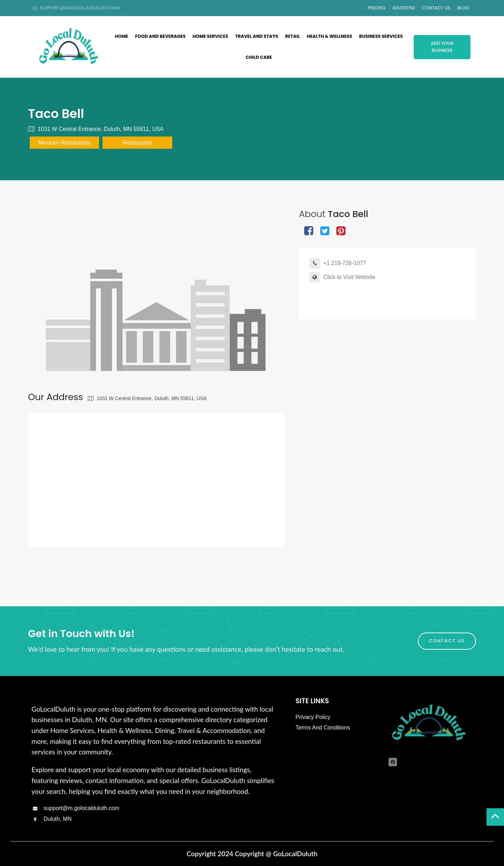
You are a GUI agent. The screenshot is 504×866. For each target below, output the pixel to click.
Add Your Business (442, 47)
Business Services (381, 36)
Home (121, 36)
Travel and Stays (257, 36)
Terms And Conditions (323, 728)
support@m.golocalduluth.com (75, 808)
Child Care (259, 57)
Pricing (377, 8)
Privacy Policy (313, 717)
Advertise (404, 8)
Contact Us (436, 8)
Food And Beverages (160, 36)
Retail (293, 36)
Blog (463, 8)
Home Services (210, 36)
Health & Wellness (330, 36)
